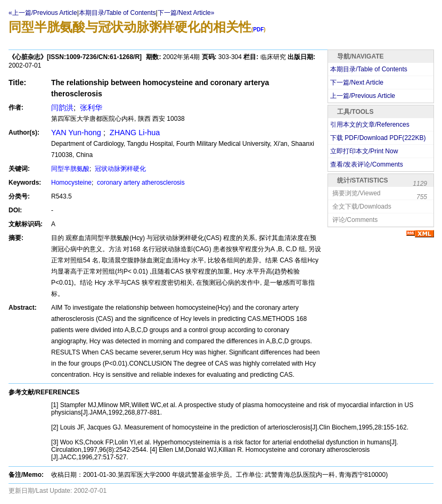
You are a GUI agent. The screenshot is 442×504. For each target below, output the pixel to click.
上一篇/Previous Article (363, 96)
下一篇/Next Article (357, 82)
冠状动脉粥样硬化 (120, 169)
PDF (258, 30)
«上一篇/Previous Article (43, 13)
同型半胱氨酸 (70, 169)
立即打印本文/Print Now (364, 151)
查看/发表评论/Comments (367, 164)
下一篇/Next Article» (186, 13)
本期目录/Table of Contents (117, 13)
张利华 (90, 108)
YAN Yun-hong (77, 133)
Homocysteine (71, 183)
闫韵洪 (62, 108)
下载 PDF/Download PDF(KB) (378, 138)
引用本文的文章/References (370, 125)
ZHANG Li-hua (134, 133)
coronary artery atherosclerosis (140, 183)
